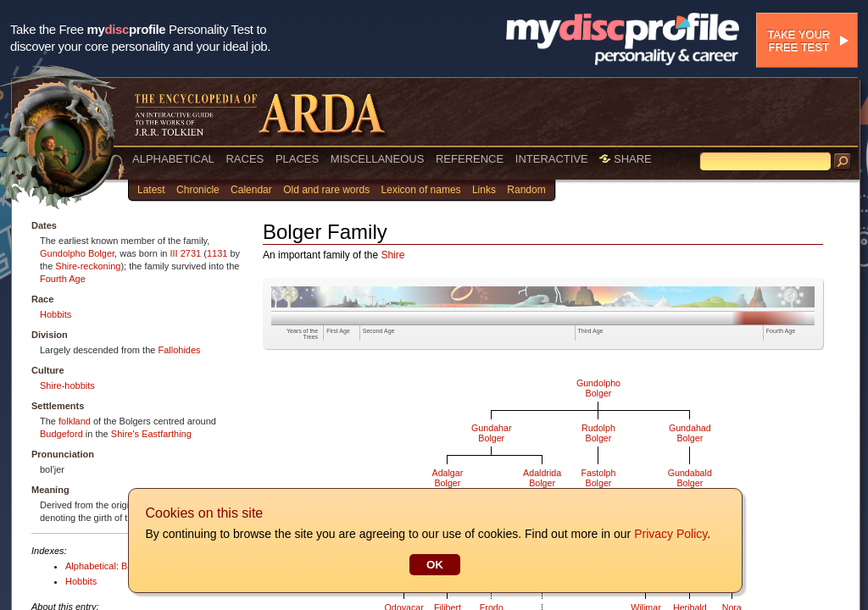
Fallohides (179, 350)
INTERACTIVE (552, 159)
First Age (338, 331)
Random (526, 190)
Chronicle (198, 190)
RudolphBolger (598, 433)
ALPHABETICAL (173, 159)
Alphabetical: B (96, 566)
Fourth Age (63, 279)
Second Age (379, 331)
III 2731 (186, 253)
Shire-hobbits (67, 385)
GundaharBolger (491, 433)
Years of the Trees (302, 334)
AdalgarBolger (448, 478)
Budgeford (61, 434)
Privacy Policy (670, 534)
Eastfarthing (167, 434)
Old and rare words (326, 190)
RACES (245, 159)
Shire (392, 255)
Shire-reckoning (88, 266)
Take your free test (798, 41)
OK (434, 565)
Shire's (125, 434)
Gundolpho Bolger (77, 253)
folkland (75, 421)
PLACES (297, 159)
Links (484, 190)
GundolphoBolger (598, 388)
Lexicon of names (421, 190)
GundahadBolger (690, 433)
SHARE (625, 159)
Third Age (591, 331)
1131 (217, 253)
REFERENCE (470, 159)
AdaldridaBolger (542, 478)
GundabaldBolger (690, 478)
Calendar (251, 190)
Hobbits (56, 314)
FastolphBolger (599, 478)
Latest (151, 190)
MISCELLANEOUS (378, 159)
